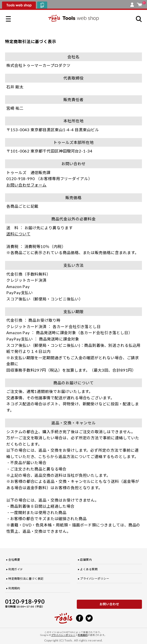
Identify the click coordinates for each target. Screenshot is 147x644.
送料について (18, 234)
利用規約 (14, 588)
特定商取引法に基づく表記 (26, 579)
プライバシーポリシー (95, 579)
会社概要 (14, 560)
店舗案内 (86, 560)
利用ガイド (16, 569)
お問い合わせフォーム (26, 185)
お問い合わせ (109, 604)
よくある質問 (89, 569)
